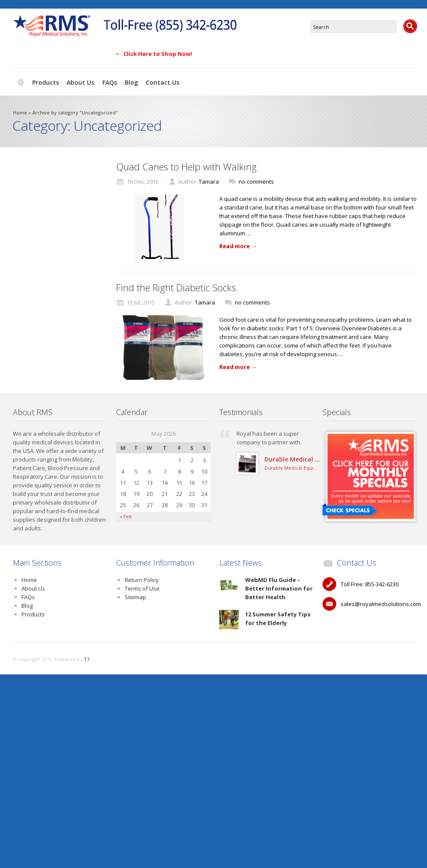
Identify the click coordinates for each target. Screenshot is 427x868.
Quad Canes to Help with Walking (186, 165)
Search (410, 26)
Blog (134, 81)
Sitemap (135, 595)
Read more (238, 244)
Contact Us (166, 81)
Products (46, 81)
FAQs (111, 81)
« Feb (126, 515)
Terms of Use (142, 587)
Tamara (209, 180)
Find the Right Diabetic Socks (176, 286)
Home (21, 81)
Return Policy (142, 578)
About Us (82, 81)
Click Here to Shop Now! (158, 54)
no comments (256, 180)
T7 (87, 657)
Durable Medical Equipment (306, 457)
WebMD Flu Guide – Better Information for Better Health (279, 587)
